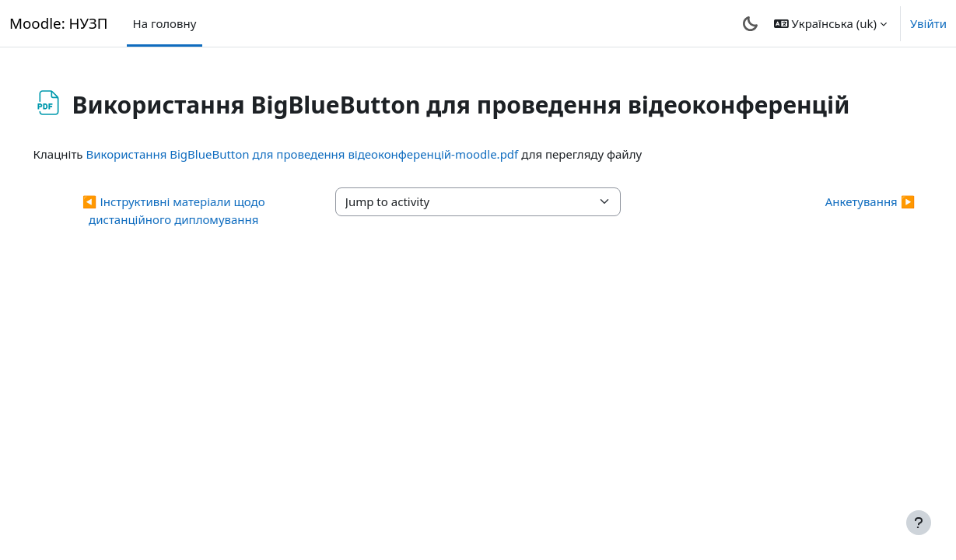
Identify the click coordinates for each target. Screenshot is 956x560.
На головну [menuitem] (165, 23)
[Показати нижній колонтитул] (919, 523)
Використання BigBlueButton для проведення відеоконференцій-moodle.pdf (324, 154)
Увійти (928, 23)
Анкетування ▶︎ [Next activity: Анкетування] (848, 201)
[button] (830, 23)
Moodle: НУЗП (59, 23)
